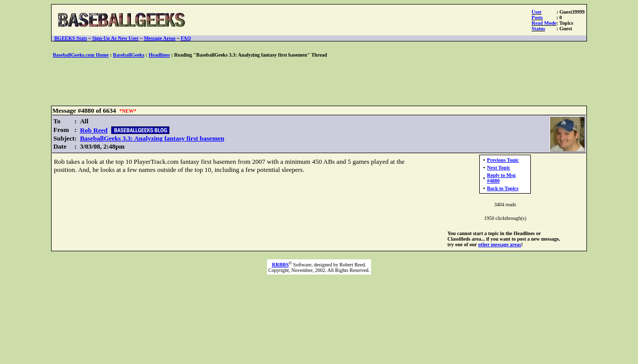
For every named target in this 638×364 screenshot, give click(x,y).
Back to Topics (503, 188)
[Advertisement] (319, 82)
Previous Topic (503, 160)
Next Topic (498, 168)
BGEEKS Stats (71, 38)
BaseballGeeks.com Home (81, 55)
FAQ (186, 38)
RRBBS (280, 265)
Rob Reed (94, 130)
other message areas (500, 244)
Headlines (159, 55)
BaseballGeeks (128, 55)
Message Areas (159, 38)
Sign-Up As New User (115, 38)
